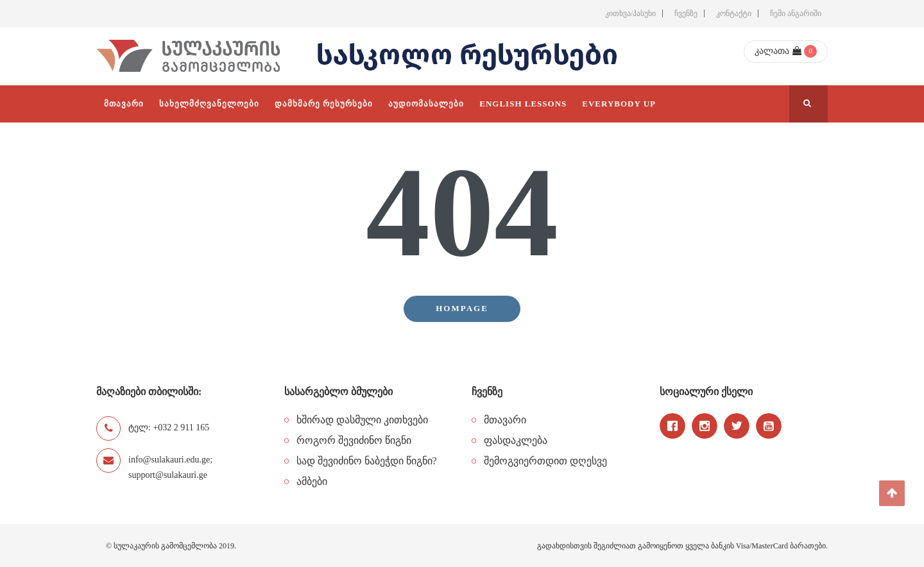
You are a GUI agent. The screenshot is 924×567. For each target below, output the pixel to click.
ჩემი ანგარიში (796, 13)
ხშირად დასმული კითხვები (362, 420)
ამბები (312, 481)
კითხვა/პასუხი (630, 13)
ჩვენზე (686, 13)
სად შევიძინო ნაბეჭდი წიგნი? (367, 461)
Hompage (462, 308)
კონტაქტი (734, 13)
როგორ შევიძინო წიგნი (354, 440)
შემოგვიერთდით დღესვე (545, 461)
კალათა (778, 51)
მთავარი (505, 420)
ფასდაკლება (516, 440)
